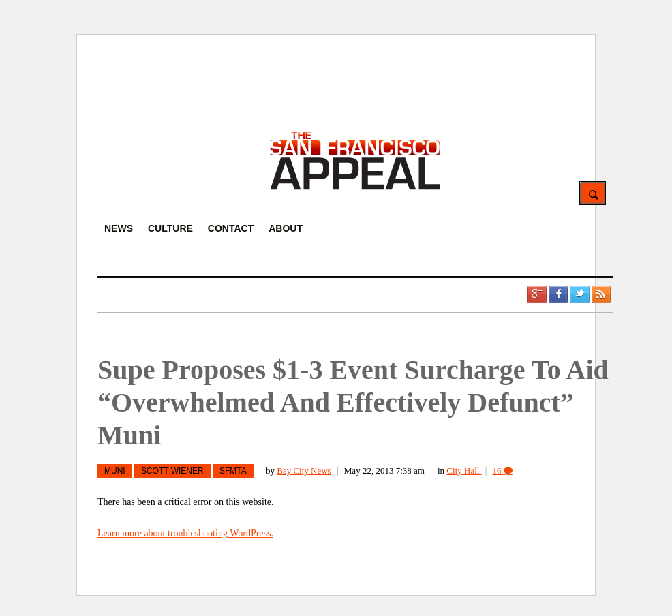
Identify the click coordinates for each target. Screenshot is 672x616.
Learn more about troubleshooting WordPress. (185, 533)
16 (503, 471)
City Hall (464, 471)
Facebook (558, 294)
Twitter (579, 294)
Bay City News (304, 471)
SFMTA (233, 471)
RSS (601, 294)
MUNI (115, 471)
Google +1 (536, 294)
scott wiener (172, 471)
